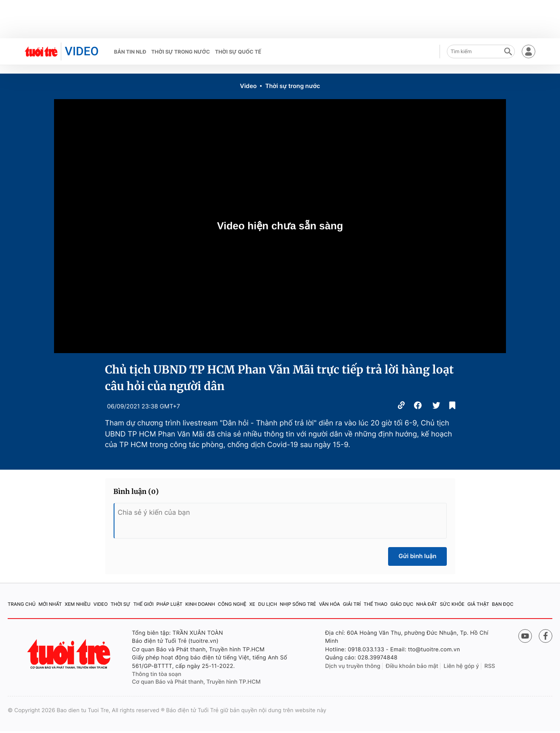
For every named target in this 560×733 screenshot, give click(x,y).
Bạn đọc (503, 604)
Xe (252, 604)
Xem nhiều (78, 604)
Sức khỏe (452, 604)
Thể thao (376, 604)
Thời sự (120, 604)
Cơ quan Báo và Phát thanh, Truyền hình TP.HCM (196, 682)
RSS (490, 666)
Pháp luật (170, 604)
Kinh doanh (200, 604)
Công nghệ (232, 604)
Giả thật (478, 604)
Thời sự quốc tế (238, 52)
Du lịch (267, 604)
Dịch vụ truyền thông (353, 666)
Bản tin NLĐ (130, 52)
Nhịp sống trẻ (298, 604)
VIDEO (81, 51)
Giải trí (352, 604)
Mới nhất (50, 604)
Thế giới (143, 604)
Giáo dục (402, 604)
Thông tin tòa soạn (157, 674)
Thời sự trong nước (181, 52)
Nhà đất (427, 604)
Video (248, 86)
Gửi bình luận (417, 556)
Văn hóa (329, 604)
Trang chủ (22, 604)
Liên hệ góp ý (461, 666)
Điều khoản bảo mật (412, 666)
